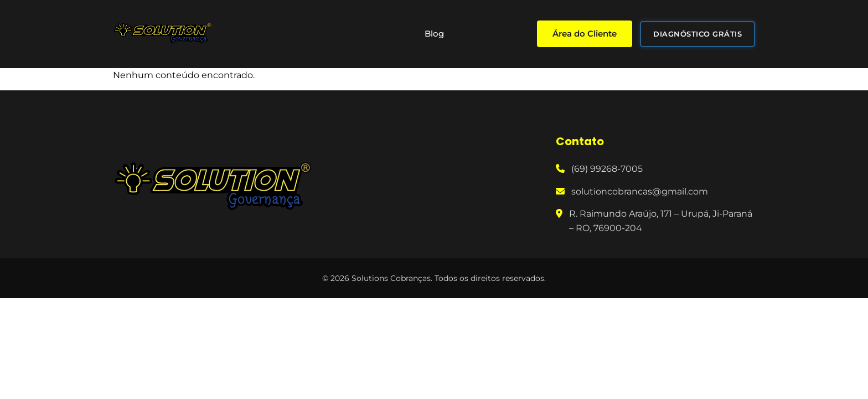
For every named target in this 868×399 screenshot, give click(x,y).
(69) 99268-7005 (607, 169)
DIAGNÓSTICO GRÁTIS (697, 34)
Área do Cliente (585, 34)
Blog (434, 34)
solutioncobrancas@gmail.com (640, 191)
